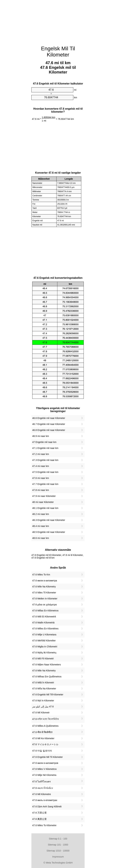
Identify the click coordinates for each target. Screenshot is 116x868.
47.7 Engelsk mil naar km (45, 484)
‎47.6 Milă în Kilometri (43, 683)
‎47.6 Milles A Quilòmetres (45, 726)
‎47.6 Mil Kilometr (41, 713)
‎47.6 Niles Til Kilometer (44, 593)
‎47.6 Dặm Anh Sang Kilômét (47, 807)
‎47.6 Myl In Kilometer (43, 701)
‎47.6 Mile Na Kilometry (44, 671)
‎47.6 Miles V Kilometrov (44, 769)
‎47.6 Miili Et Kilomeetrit (44, 617)
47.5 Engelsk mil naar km (45, 472)
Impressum (58, 857)
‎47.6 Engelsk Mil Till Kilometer (48, 695)
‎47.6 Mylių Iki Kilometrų (44, 653)
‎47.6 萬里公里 (39, 819)
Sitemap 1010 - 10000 (58, 851)
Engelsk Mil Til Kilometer (58, 52)
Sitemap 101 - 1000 (58, 845)
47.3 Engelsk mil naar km (45, 460)
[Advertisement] (58, 21)
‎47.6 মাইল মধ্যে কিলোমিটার (46, 719)
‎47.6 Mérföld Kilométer (44, 641)
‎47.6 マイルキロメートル (45, 744)
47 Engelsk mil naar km (44, 442)
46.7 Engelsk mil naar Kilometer (49, 424)
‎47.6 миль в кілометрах (45, 800)
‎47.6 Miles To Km (41, 575)
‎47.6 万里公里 (39, 813)
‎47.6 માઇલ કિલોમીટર (43, 788)
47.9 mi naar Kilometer (44, 496)
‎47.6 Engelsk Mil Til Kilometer (48, 757)
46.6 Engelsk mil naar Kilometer (49, 418)
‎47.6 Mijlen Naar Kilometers (47, 665)
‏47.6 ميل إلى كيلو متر (43, 707)
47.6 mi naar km (41, 478)
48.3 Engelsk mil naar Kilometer (49, 520)
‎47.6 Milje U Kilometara (44, 635)
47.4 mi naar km (41, 466)
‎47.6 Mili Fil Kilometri (43, 659)
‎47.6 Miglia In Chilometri (45, 647)
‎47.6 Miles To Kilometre (44, 825)
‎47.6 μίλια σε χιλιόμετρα (44, 605)
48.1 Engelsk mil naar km (45, 508)
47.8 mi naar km (41, 490)
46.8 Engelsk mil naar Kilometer (49, 430)
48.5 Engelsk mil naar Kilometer (49, 532)
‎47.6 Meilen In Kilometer (45, 599)
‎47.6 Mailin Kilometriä (43, 623)
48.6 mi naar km (41, 538)
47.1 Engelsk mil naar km (45, 448)
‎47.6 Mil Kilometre (42, 794)
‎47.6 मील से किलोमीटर (42, 732)
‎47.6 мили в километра (45, 581)
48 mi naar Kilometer (43, 502)
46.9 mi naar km (41, 436)
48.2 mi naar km (41, 514)
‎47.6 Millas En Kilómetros (45, 611)
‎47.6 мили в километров (45, 763)
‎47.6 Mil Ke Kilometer (43, 738)
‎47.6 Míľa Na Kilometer (44, 689)
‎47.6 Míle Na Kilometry (44, 587)
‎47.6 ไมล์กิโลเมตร (42, 782)
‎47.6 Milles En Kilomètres (45, 629)
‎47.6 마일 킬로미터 (42, 751)
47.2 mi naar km (41, 454)
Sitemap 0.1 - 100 (58, 839)
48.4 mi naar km (41, 526)
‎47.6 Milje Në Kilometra (44, 775)
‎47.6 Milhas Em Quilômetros (47, 677)
